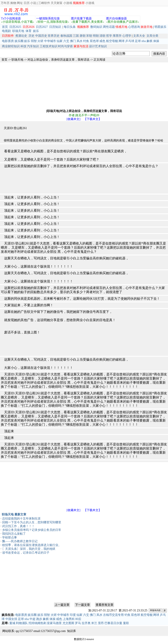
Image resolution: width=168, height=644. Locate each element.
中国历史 (41, 36)
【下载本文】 (93, 119)
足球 (138, 41)
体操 (156, 41)
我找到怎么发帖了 (14, 534)
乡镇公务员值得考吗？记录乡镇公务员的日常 (32, 530)
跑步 (39, 619)
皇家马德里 (54, 623)
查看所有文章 (105, 605)
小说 (33, 3)
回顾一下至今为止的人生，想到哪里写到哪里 (32, 522)
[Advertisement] (84, 85)
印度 (73, 615)
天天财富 (57, 3)
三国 (76, 36)
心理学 (127, 36)
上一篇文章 (62, 605)
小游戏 (68, 3)
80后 (78, 619)
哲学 (109, 36)
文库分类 (152, 36)
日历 (27, 3)
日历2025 (15, 27)
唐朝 (83, 36)
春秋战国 (66, 36)
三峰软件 (44, 3)
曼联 (126, 623)
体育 (29, 31)
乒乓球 (130, 41)
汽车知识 (33, 46)
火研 (40, 41)
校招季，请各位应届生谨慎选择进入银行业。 (32, 545)
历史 (31, 36)
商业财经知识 (11, 46)
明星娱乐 (160, 27)
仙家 (60, 41)
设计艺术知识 (98, 46)
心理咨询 (134, 27)
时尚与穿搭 (65, 46)
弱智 (34, 41)
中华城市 (50, 41)
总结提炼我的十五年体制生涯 (21, 519)
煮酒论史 (21, 36)
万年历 (5, 3)
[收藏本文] (73, 119)
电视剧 (6, 31)
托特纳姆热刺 (37, 623)
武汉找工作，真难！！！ (18, 526)
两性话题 (109, 27)
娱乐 (36, 31)
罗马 (78, 623)
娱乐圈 (19, 41)
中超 (32, 619)
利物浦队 (22, 623)
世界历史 (54, 36)
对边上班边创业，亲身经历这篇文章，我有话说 (58, 60)
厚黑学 (117, 36)
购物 (13, 3)
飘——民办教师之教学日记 (20, 541)
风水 (80, 41)
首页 (5, 27)
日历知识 (55, 27)
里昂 (101, 623)
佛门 (73, 41)
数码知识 (96, 27)
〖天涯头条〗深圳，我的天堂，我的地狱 (29, 549)
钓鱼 (86, 41)
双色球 (94, 41)
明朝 (96, 36)
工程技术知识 (49, 46)
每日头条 (70, 27)
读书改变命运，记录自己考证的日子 (26, 553)
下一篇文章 (83, 605)
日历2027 (42, 27)
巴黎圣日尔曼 (113, 623)
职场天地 (18, 31)
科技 (23, 46)
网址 (20, 3)
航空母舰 (112, 41)
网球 (122, 41)
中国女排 (11, 619)
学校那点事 (10, 537)
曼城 (12, 623)
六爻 (66, 41)
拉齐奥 (86, 623)
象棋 (149, 41)
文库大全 (139, 36)
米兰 (94, 623)
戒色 (102, 41)
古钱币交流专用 (113, 615)
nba (144, 41)
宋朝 (89, 36)
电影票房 (8, 41)
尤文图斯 (68, 623)
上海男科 (69, 619)
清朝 (102, 36)
